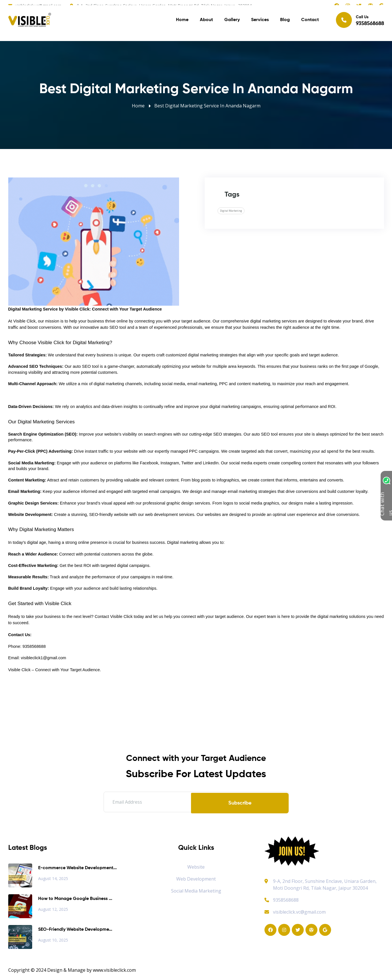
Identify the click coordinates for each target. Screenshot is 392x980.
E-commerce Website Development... (77, 868)
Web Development (196, 879)
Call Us (360, 23)
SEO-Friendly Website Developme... (75, 930)
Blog (285, 23)
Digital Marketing (231, 211)
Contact (310, 23)
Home (182, 23)
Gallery (232, 23)
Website (196, 867)
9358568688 (282, 900)
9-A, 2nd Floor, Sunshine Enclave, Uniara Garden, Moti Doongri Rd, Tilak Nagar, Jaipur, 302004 (164, 6)
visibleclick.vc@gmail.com (38, 6)
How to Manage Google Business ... (75, 899)
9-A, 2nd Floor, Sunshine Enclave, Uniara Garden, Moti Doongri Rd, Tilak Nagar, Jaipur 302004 (325, 885)
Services (260, 23)
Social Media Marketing (196, 891)
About (206, 23)
